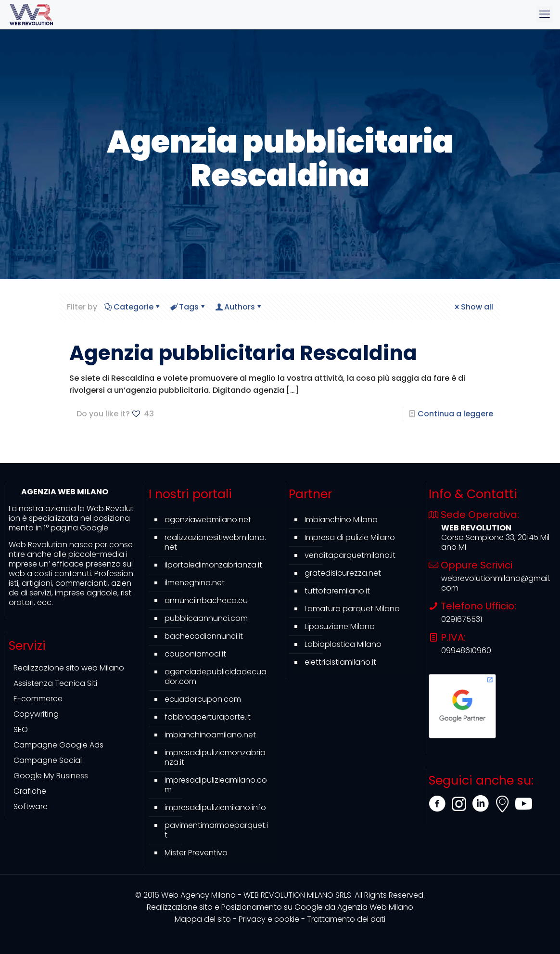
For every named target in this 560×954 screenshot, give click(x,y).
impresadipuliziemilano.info (215, 807)
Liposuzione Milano (340, 626)
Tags (188, 307)
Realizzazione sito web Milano (69, 668)
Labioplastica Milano (343, 644)
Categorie (133, 307)
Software (31, 806)
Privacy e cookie (269, 919)
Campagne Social (48, 760)
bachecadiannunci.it (204, 636)
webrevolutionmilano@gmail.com (496, 583)
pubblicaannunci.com (206, 618)
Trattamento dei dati (346, 919)
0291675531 (462, 619)
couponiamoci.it (195, 654)
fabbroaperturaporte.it (208, 717)
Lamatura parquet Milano (352, 609)
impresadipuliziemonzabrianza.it (215, 757)
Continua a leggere (455, 414)
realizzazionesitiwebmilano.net (215, 542)
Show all (473, 307)
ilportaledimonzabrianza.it (213, 565)
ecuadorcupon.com (203, 699)
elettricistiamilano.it (340, 662)
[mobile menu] (545, 14)
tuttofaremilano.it (337, 591)
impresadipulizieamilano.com (216, 785)
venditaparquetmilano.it (350, 555)
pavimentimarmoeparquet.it (216, 830)
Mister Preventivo (196, 853)
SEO (21, 729)
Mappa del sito (203, 919)
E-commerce (38, 699)
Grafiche (30, 791)
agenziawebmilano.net (208, 520)
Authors (239, 307)
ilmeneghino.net (195, 583)
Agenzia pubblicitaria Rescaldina (243, 353)
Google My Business (51, 776)
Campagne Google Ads (58, 745)
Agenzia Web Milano (280, 907)
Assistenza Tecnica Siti (55, 683)
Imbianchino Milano (341, 520)
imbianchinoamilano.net (210, 735)
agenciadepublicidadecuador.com (216, 677)
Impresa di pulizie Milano (350, 537)
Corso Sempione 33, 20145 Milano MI (495, 542)
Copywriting (36, 714)
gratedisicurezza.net (343, 573)
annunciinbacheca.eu (206, 600)
